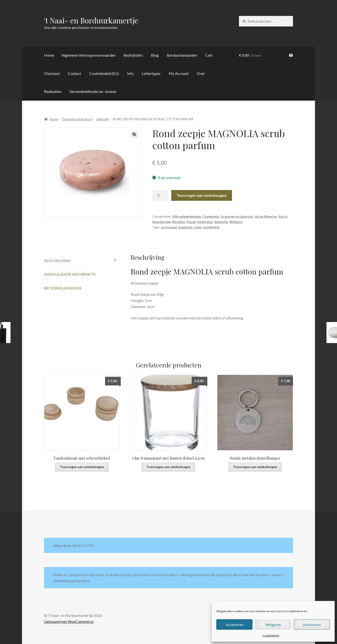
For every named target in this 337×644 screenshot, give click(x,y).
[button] (134, 134)
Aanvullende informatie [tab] (70, 274)
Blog (155, 55)
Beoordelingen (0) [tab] (63, 288)
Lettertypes (151, 73)
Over (201, 73)
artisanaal (169, 227)
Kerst (283, 216)
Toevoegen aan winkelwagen (202, 195)
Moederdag (161, 222)
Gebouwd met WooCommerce (69, 621)
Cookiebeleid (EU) (104, 73)
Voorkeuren (312, 625)
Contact (74, 73)
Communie (211, 216)
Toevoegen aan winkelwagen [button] (82, 467)
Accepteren (234, 625)
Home (49, 55)
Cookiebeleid (271, 635)
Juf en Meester (266, 216)
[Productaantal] (160, 195)
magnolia (185, 227)
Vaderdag (205, 222)
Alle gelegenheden (187, 216)
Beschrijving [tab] (57, 261)
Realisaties (53, 91)
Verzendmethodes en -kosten (93, 91)
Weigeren (273, 625)
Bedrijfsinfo (133, 55)
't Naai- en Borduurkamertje (91, 20)
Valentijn (103, 119)
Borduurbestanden (182, 55)
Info (130, 73)
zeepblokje (211, 227)
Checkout (52, 73)
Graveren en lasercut (77, 119)
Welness (236, 222)
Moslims (179, 222)
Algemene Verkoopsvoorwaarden (88, 55)
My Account (179, 73)
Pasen (191, 222)
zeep (198, 227)
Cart (209, 55)
